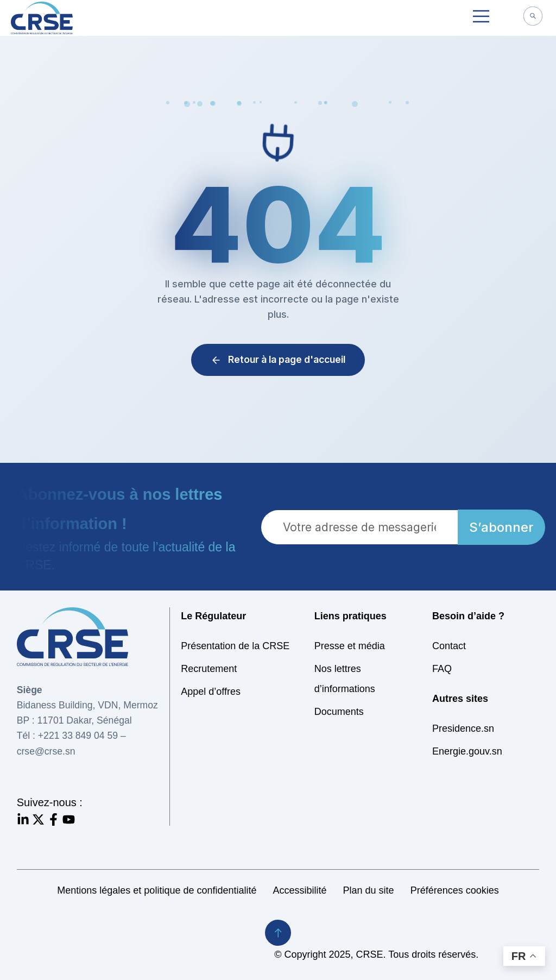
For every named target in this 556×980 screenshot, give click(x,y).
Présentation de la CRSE (235, 646)
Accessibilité (300, 890)
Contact (449, 646)
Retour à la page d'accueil (278, 359)
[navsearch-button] (533, 17)
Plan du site (369, 890)
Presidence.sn (463, 728)
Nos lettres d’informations (345, 679)
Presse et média (350, 646)
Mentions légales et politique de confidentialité (157, 890)
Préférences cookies (455, 890)
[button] (481, 18)
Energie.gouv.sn (467, 751)
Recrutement (209, 669)
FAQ (442, 669)
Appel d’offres (211, 692)
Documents (339, 712)
